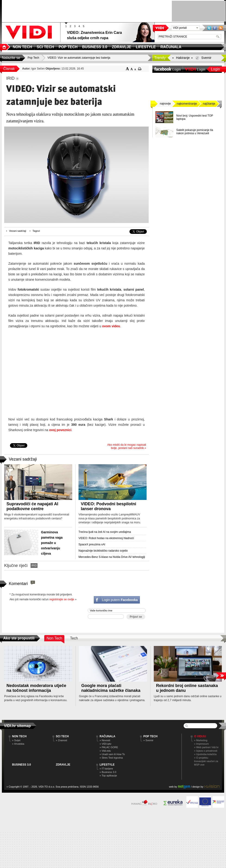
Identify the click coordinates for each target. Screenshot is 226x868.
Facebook (215, 28)
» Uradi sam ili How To (112, 754)
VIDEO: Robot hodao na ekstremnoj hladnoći (106, 538)
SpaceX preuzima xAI (92, 544)
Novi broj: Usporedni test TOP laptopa (195, 117)
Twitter (209, 28)
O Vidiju (200, 736)
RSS (221, 28)
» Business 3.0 (108, 772)
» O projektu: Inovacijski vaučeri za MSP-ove (206, 761)
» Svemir (148, 740)
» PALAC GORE (109, 747)
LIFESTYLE (107, 765)
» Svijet (16, 740)
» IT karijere (106, 769)
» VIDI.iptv (105, 744)
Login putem (120, 600)
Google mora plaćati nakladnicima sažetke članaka (111, 688)
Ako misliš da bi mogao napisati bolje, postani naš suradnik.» (127, 446)
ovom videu (111, 326)
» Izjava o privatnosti (206, 751)
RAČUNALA (107, 736)
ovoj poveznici (60, 430)
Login (215, 69)
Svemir (206, 58)
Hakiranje (183, 58)
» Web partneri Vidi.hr (206, 747)
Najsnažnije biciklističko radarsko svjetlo (103, 551)
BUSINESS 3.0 (21, 765)
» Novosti (105, 740)
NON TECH (19, 736)
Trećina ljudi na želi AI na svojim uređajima (105, 532)
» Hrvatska (18, 744)
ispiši (140, 69)
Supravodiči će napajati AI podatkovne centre (32, 506)
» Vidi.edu (105, 751)
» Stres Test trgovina (111, 758)
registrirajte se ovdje (62, 599)
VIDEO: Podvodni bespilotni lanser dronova (108, 506)
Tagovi (36, 231)
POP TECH (150, 736)
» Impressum (201, 744)
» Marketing (201, 740)
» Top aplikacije (108, 776)
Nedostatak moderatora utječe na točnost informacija (36, 688)
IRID (34, 566)
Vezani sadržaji (18, 231)
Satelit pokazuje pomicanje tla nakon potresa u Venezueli (195, 132)
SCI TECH (62, 736)
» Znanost (61, 740)
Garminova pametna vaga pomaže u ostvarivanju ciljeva (52, 543)
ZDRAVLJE (63, 765)
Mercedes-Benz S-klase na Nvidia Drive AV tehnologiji (112, 557)
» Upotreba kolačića (205, 754)
